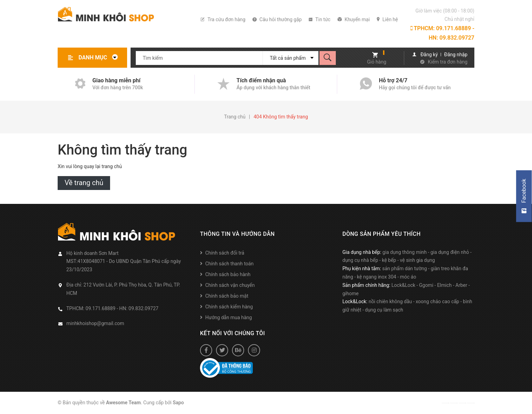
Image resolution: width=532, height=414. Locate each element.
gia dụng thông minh (405, 252)
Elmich (444, 285)
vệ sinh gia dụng (418, 260)
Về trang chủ (84, 183)
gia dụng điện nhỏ (450, 252)
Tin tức (320, 19)
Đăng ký (429, 55)
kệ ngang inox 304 (377, 277)
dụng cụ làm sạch (384, 310)
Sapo (178, 403)
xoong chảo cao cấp (437, 301)
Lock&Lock (403, 285)
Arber (462, 285)
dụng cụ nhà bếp (360, 260)
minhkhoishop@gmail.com (95, 323)
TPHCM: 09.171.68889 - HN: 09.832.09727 (442, 33)
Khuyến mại (354, 19)
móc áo (408, 277)
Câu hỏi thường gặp (277, 19)
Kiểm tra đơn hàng (448, 62)
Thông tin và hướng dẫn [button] (237, 234)
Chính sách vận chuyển (230, 285)
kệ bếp (389, 260)
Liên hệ (387, 19)
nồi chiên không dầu (390, 301)
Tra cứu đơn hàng (223, 19)
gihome (351, 293)
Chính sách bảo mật (227, 296)
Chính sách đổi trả (225, 253)
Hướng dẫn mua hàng (228, 317)
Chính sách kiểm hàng (229, 307)
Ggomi (426, 285)
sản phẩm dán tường (405, 268)
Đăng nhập (456, 55)
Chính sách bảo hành (228, 274)
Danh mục (100, 57)
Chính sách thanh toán (229, 264)
